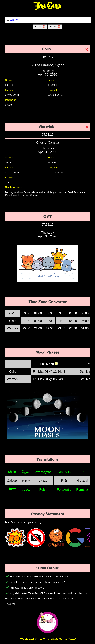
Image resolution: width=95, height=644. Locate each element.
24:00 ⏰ (55, 27)
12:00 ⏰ (40, 27)
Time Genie (48, 6)
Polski (43, 489)
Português (64, 489)
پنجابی (26, 489)
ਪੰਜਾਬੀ (12, 489)
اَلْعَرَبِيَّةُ (26, 472)
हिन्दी (64, 481)
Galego (12, 481)
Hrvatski (82, 481)
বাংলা (82, 471)
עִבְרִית (43, 481)
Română (82, 489)
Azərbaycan (43, 472)
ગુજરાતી (26, 481)
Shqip (12, 472)
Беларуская (64, 472)
